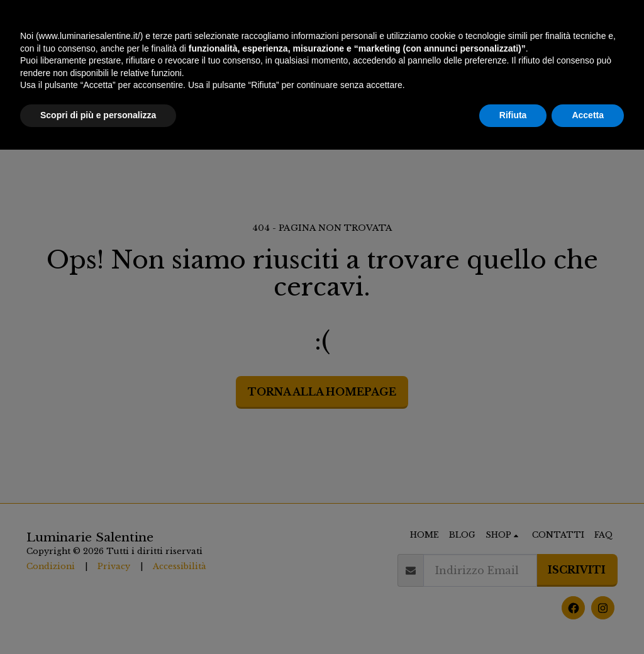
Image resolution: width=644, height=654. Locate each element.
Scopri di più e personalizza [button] (98, 619)
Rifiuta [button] (513, 619)
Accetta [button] (588, 619)
